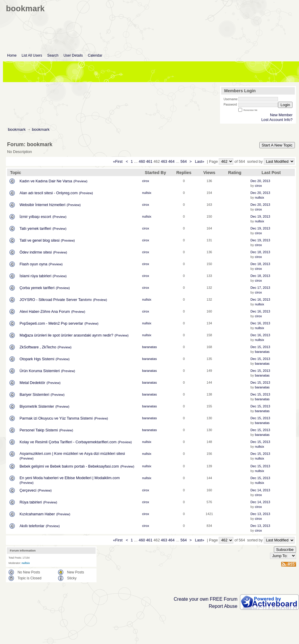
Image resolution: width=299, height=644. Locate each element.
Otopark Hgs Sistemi (37, 359)
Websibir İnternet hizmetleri (42, 205)
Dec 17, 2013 (260, 288)
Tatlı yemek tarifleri (35, 228)
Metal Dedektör (32, 383)
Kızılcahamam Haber (37, 514)
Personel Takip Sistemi (39, 430)
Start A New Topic (277, 145)
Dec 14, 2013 (260, 490)
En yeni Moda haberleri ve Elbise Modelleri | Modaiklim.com (70, 478)
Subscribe (285, 550)
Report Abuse (223, 606)
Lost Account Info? (277, 120)
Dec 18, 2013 (260, 252)
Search (53, 55)
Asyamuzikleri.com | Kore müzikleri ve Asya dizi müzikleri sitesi (72, 453)
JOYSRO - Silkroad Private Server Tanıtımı (56, 300)
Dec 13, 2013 (260, 514)
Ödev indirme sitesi (36, 252)
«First (118, 161)
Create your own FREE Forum (206, 599)
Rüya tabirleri (31, 502)
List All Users (32, 55)
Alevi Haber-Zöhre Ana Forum (45, 311)
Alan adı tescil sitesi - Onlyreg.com (49, 193)
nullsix (147, 193)
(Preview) (80, 181)
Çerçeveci (28, 490)
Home (12, 55)
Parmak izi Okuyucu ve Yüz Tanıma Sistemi (56, 418)
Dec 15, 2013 (260, 347)
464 (171, 161)
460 (142, 161)
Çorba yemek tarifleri (37, 288)
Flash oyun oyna (33, 264)
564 (184, 161)
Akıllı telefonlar (32, 526)
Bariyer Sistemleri (34, 394)
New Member (281, 115)
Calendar (95, 55)
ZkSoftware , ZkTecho (38, 347)
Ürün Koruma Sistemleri (40, 371)
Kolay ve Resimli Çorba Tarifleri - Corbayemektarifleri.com (68, 442)
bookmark (17, 129)
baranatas (149, 347)
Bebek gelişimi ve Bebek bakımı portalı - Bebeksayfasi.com (69, 466)
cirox (146, 181)
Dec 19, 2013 (260, 216)
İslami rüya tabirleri (35, 276)
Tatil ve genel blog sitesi (40, 240)
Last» (200, 161)
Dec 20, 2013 (260, 181)
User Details (73, 55)
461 (149, 161)
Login (285, 105)
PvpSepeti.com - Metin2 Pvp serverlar (51, 323)
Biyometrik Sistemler (37, 406)
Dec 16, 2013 (260, 299)
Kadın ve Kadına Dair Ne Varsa (46, 181)
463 (164, 161)
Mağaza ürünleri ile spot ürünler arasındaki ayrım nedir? (66, 335)
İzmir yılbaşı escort (35, 217)
